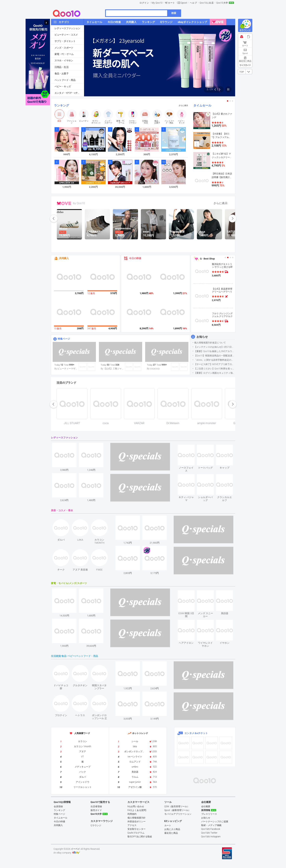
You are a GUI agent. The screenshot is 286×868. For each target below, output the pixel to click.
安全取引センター (137, 829)
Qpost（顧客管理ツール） (177, 810)
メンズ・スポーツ (64, 48)
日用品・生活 (61, 67)
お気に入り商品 (172, 829)
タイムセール (202, 105)
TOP (242, 72)
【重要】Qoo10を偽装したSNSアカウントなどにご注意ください (215, 351)
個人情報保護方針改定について (210, 343)
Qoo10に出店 (207, 3)
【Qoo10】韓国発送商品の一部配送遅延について (215, 356)
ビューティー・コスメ (66, 35)
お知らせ (202, 337)
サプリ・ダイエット (65, 41)
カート (171, 3)
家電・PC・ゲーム (64, 54)
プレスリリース (209, 814)
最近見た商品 (171, 833)
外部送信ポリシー (137, 822)
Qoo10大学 (222, 3)
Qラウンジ (96, 825)
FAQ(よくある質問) (137, 810)
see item (189, 447)
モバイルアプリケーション (178, 814)
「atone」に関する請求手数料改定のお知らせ (215, 360)
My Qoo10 (157, 3)
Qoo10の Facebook (211, 829)
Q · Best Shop (207, 259)
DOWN (249, 72)
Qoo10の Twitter (209, 833)
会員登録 (58, 806)
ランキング (61, 105)
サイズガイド (245, 65)
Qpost (184, 3)
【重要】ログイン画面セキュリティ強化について (215, 373)
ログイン (144, 3)
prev (54, 218)
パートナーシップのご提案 (215, 822)
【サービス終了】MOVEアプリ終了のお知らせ (215, 364)
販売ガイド (96, 810)
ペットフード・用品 (65, 80)
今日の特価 (135, 258)
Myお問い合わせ (136, 806)
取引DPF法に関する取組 (140, 837)
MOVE (64, 203)
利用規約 (132, 814)
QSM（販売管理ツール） (177, 806)
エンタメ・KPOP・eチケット (69, 93)
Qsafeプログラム (136, 833)
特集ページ (64, 339)
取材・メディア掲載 (211, 825)
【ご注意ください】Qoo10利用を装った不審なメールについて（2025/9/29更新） (215, 369)
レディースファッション (67, 28)
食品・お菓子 (61, 73)
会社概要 (206, 806)
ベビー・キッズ (63, 86)
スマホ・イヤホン (64, 60)
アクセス (132, 825)
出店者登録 (96, 806)
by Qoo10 (79, 203)
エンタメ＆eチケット (196, 733)
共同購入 (64, 258)
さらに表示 (183, 105)
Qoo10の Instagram (211, 837)
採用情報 (206, 810)
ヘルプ (193, 3)
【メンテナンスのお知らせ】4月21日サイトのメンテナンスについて (215, 347)
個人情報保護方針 (137, 818)
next (232, 218)
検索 (174, 13)
